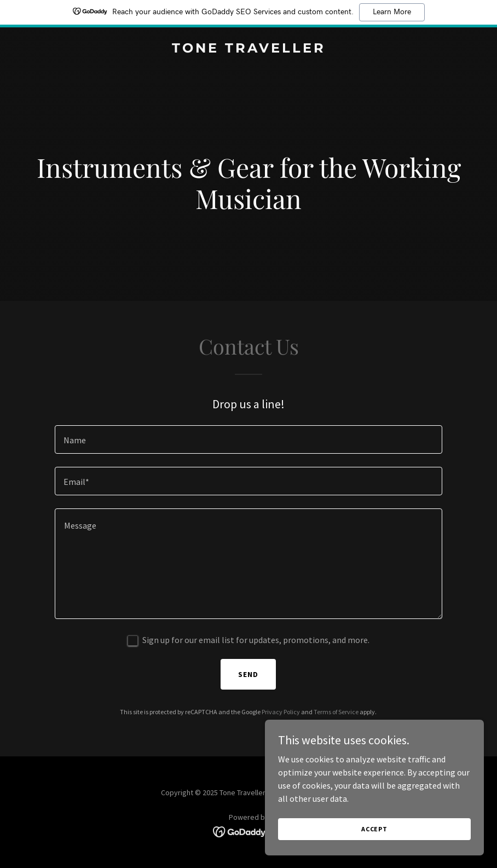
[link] (249, 49)
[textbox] (249, 439)
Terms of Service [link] (336, 712)
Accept (374, 829)
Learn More (392, 12)
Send (248, 674)
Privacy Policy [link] (281, 712)
